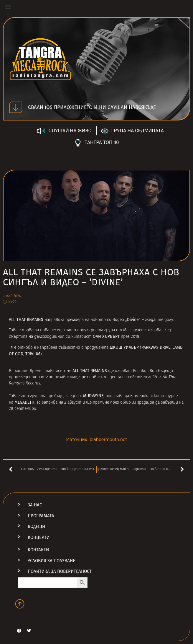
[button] (8, 6)
